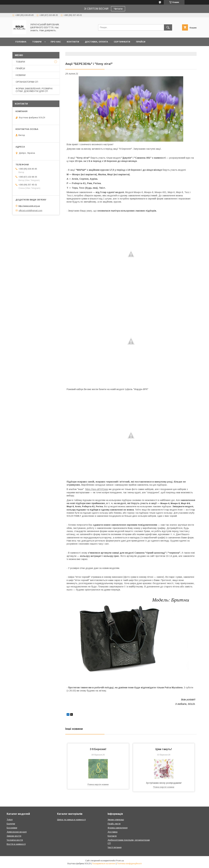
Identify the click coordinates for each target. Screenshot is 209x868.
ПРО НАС (56, 42)
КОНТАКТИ (73, 42)
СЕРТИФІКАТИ (122, 42)
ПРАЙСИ (141, 42)
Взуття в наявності (16, 844)
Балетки (11, 824)
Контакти (112, 836)
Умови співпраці (116, 820)
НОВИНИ (21, 75)
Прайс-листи (114, 824)
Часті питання (115, 847)
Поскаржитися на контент (104, 864)
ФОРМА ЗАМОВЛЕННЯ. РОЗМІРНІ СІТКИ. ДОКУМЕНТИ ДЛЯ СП (34, 90)
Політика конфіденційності (129, 864)
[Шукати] (168, 27)
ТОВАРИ (37, 42)
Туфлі (10, 820)
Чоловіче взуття (15, 840)
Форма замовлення (118, 828)
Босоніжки (12, 828)
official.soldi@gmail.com (30, 210)
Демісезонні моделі (17, 832)
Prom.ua (120, 861)
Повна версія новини (98, 784)
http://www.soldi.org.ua (29, 206)
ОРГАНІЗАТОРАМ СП (27, 82)
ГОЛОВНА (21, 42)
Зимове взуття (14, 836)
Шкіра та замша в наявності (71, 820)
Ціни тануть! (164, 749)
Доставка (113, 832)
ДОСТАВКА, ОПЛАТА (96, 42)
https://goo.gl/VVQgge (97, 489)
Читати (118, 9)
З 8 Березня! (98, 749)
